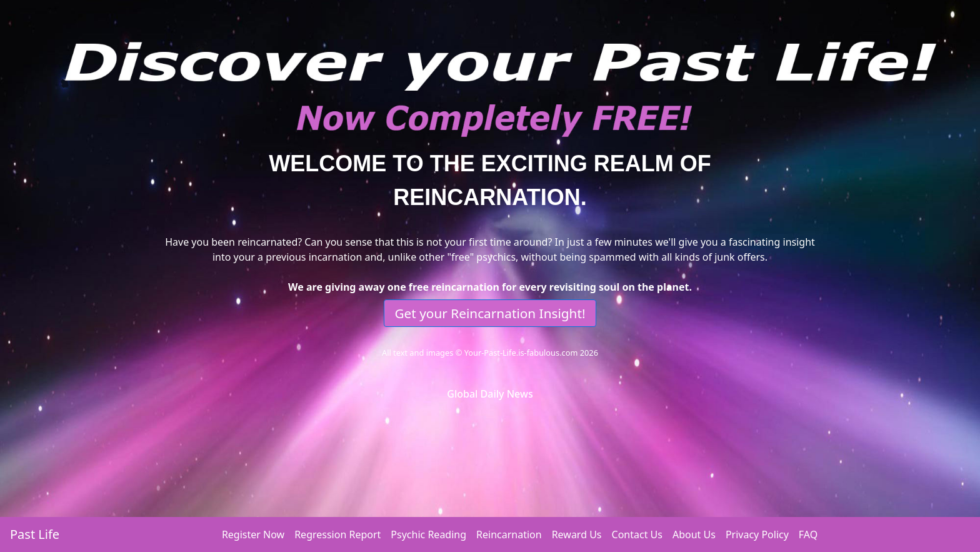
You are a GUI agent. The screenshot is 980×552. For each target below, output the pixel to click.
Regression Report (337, 534)
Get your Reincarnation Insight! (490, 313)
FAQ (808, 534)
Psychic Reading (428, 534)
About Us (694, 534)
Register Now (253, 534)
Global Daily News (490, 394)
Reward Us (577, 534)
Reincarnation (509, 534)
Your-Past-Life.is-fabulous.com (521, 353)
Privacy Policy (757, 534)
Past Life (35, 534)
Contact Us (637, 534)
